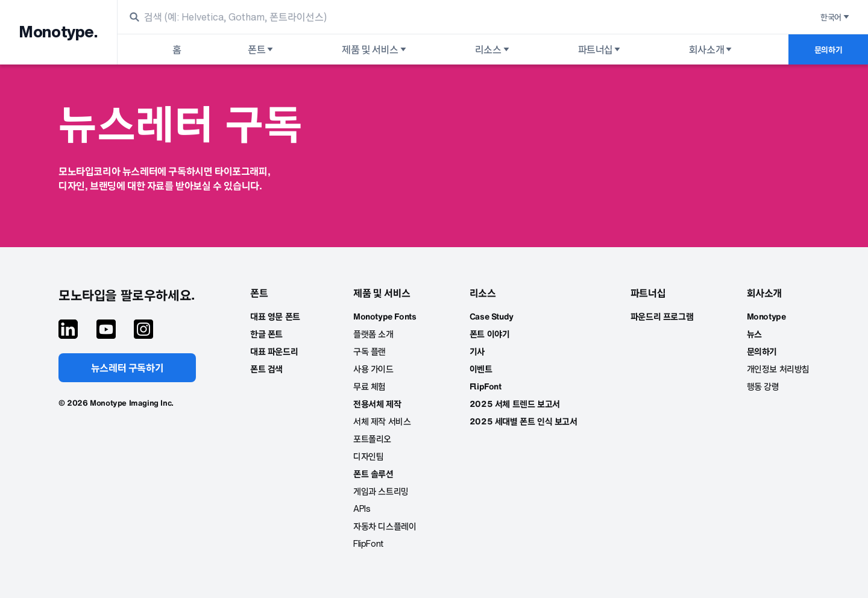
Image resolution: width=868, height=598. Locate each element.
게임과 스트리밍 (381, 491)
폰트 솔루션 (373, 474)
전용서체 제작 (377, 404)
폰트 (261, 49)
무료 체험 (370, 386)
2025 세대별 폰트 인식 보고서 (524, 421)
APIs (362, 508)
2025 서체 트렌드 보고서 (515, 404)
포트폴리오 (372, 439)
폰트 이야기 (490, 334)
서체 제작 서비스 (382, 421)
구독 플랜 (370, 351)
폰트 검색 (266, 369)
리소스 (493, 49)
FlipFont (368, 543)
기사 (477, 351)
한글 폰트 (266, 334)
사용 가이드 (373, 369)
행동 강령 (763, 386)
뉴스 (754, 334)
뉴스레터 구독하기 (127, 368)
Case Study (492, 316)
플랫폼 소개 (373, 334)
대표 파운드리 (274, 351)
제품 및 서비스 (375, 49)
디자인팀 (368, 456)
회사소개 (711, 49)
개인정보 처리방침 (778, 369)
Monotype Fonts (385, 316)
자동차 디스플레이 (385, 526)
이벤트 (481, 369)
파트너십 (600, 49)
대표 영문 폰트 (275, 316)
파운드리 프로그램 (662, 316)
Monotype (766, 316)
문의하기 (828, 50)
